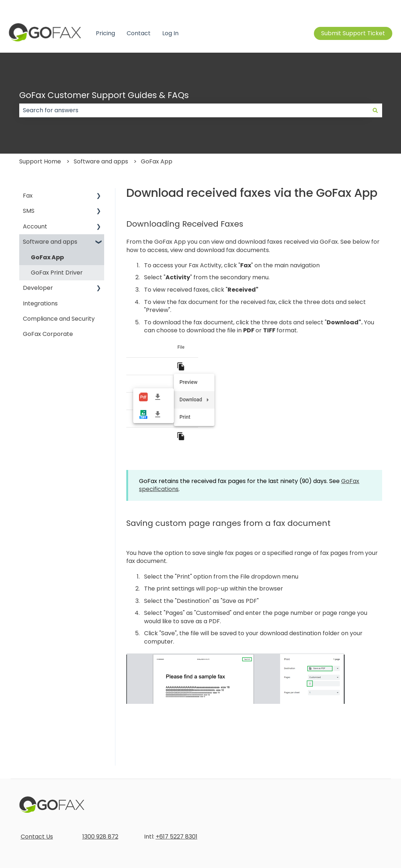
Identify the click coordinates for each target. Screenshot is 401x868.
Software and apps (101, 161)
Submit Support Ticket (353, 33)
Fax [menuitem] (28, 196)
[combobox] (194, 110)
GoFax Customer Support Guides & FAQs (104, 95)
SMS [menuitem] (29, 211)
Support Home (40, 161)
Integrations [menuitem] (40, 303)
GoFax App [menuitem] (47, 257)
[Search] (375, 110)
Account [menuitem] (35, 226)
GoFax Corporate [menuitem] (48, 334)
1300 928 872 (100, 837)
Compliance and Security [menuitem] (59, 319)
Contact (139, 33)
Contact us (377, 7)
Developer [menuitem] (38, 288)
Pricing (105, 33)
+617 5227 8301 (177, 837)
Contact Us (37, 837)
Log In (170, 33)
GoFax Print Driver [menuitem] (57, 273)
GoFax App (157, 161)
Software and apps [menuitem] (50, 242)
